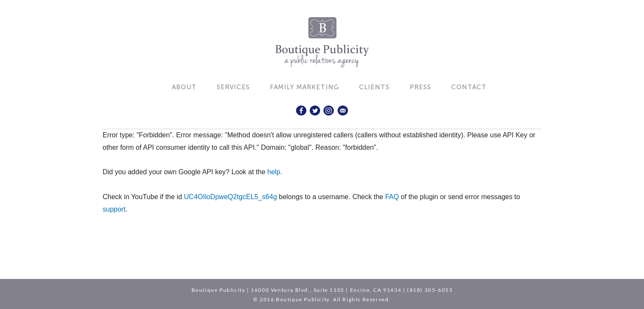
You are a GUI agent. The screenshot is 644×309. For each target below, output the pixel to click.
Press (420, 87)
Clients (374, 87)
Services (233, 87)
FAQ (392, 197)
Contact (469, 87)
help (274, 172)
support (114, 209)
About (184, 87)
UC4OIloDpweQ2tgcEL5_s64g (230, 197)
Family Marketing (304, 87)
